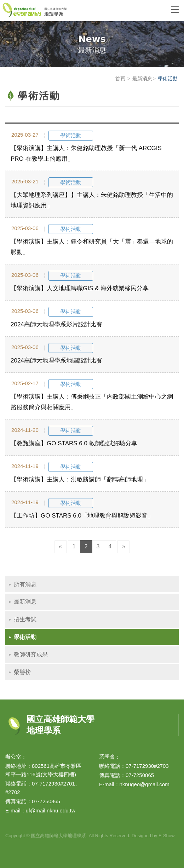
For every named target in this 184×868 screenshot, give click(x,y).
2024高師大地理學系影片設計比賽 (56, 324)
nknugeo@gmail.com (145, 784)
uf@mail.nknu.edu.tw (51, 810)
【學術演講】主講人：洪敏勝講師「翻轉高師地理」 (80, 479)
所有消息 (25, 584)
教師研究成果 (31, 654)
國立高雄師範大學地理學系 (81, 11)
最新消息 (142, 79)
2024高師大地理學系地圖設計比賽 (56, 361)
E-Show (167, 836)
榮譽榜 (22, 672)
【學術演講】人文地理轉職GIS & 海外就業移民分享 (80, 288)
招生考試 (25, 619)
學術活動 (25, 637)
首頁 (120, 79)
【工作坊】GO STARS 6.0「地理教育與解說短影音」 (82, 516)
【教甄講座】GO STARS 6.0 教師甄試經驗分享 (74, 443)
